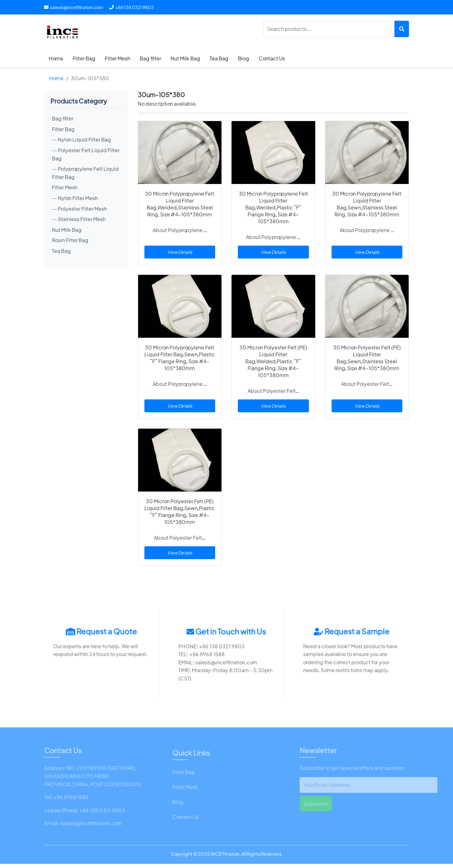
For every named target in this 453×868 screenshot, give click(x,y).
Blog (243, 58)
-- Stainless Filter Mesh (79, 219)
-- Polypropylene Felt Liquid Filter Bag (85, 173)
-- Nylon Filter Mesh (75, 198)
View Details (180, 252)
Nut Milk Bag (185, 58)
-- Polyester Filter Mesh (79, 209)
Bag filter (150, 58)
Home (56, 58)
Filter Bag (84, 58)
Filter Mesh (117, 58)
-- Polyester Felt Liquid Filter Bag (86, 154)
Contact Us (272, 58)
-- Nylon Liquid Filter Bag (81, 139)
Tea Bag (219, 58)
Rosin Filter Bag (70, 240)
